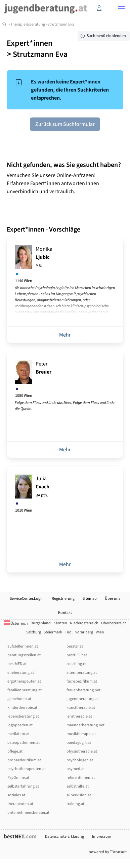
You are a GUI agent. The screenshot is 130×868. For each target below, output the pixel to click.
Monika (44, 257)
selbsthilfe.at (78, 786)
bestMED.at (17, 664)
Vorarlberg (84, 632)
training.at (75, 804)
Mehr (65, 335)
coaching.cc (76, 664)
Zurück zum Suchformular (65, 124)
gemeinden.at (19, 699)
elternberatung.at (82, 673)
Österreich (16, 623)
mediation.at (18, 734)
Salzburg (34, 632)
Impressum (102, 837)
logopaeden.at (20, 725)
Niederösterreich (84, 623)
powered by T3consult (108, 852)
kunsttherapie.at (81, 708)
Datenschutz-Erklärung (64, 837)
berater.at (75, 646)
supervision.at (79, 795)
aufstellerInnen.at (23, 646)
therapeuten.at (20, 804)
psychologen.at (80, 760)
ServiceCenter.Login (27, 599)
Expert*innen (30, 43)
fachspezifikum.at (82, 681)
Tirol (69, 632)
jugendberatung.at (83, 699)
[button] (121, 9)
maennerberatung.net (85, 725)
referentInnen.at (81, 778)
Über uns (113, 599)
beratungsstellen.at (24, 655)
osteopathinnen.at (24, 743)
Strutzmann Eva (61, 24)
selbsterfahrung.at (23, 786)
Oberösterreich (114, 623)
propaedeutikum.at (24, 760)
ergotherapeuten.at (24, 681)
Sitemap (90, 599)
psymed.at (76, 769)
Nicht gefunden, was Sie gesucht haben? (64, 165)
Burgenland (41, 623)
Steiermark (53, 632)
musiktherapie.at (81, 734)
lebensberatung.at (23, 716)
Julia (42, 487)
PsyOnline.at (18, 778)
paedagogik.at (79, 743)
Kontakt (65, 613)
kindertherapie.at (22, 708)
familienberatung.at (25, 690)
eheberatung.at (21, 673)
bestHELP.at (77, 655)
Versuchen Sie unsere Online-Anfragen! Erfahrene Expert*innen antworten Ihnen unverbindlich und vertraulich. (53, 183)
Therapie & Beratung (28, 24)
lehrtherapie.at (79, 716)
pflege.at (15, 751)
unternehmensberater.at (28, 813)
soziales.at (16, 795)
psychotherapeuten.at (27, 769)
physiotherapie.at (82, 751)
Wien (100, 632)
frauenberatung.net (83, 690)
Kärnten (60, 623)
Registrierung (63, 599)
